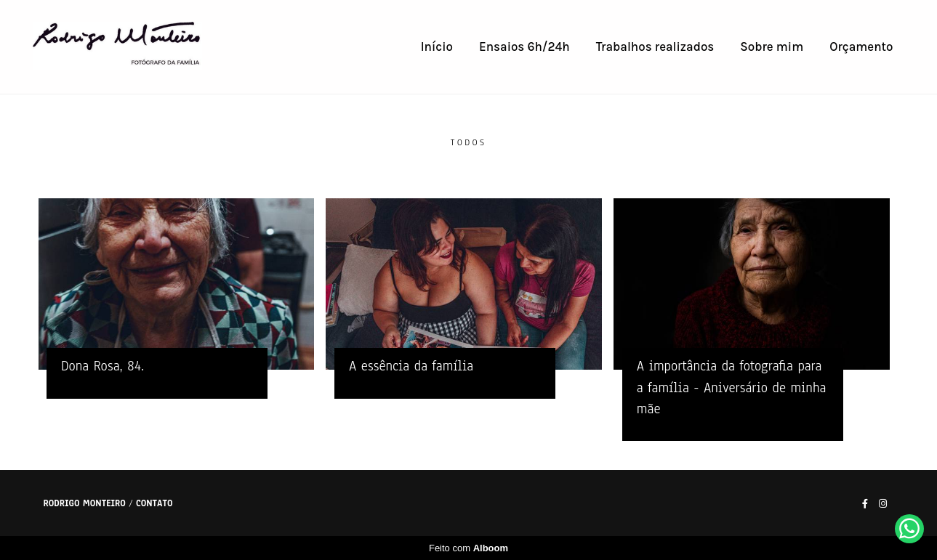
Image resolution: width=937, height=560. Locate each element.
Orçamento (861, 46)
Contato (154, 504)
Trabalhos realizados (655, 46)
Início (437, 46)
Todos (468, 143)
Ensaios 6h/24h (524, 46)
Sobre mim (772, 46)
